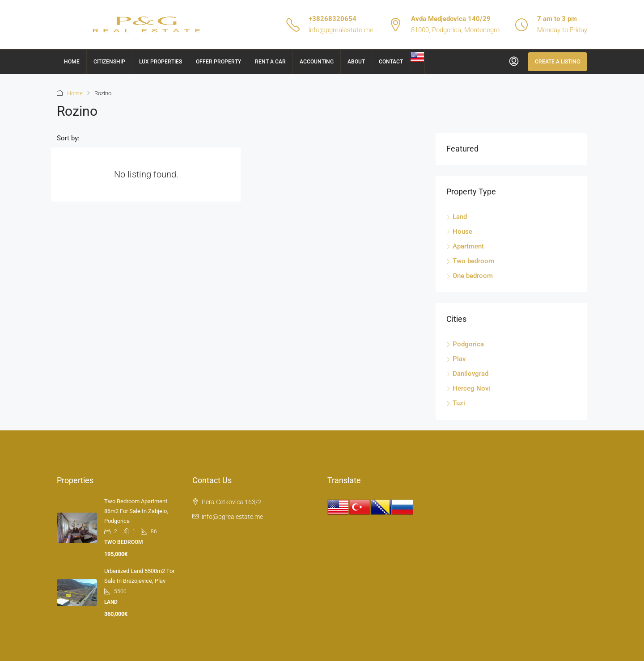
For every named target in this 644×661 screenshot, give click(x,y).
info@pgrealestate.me (341, 30)
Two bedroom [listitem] (470, 261)
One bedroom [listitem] (470, 276)
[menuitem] (514, 62)
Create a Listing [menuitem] (557, 62)
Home (72, 62)
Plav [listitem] (456, 359)
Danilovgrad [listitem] (467, 374)
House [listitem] (459, 232)
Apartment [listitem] (465, 246)
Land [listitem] (457, 217)
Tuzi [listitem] (456, 403)
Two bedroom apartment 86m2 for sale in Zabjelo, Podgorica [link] (136, 511)
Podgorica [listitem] (465, 344)
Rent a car (270, 62)
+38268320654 (333, 19)
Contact (391, 62)
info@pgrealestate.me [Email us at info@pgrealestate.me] (232, 517)
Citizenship (109, 62)
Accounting (317, 62)
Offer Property (218, 62)
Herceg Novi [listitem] (468, 388)
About (356, 62)
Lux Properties (161, 62)
